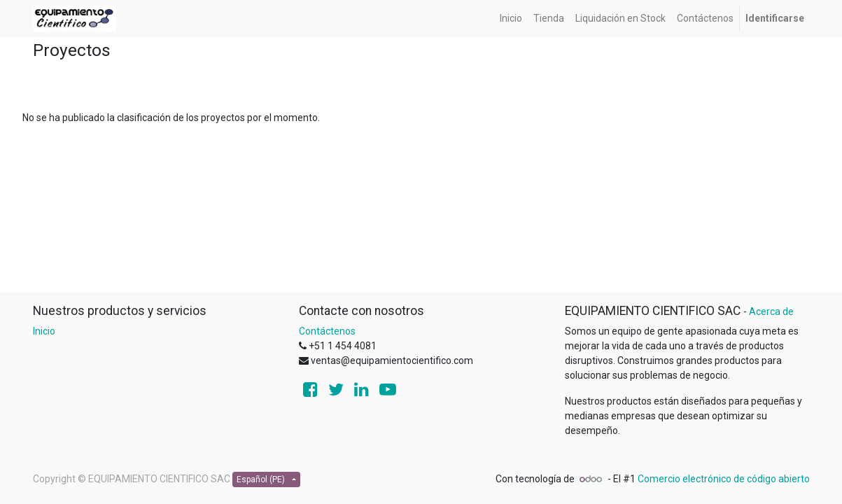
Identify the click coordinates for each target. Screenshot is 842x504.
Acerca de (771, 311)
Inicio (44, 331)
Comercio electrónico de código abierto (724, 479)
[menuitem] (511, 19)
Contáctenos (327, 331)
